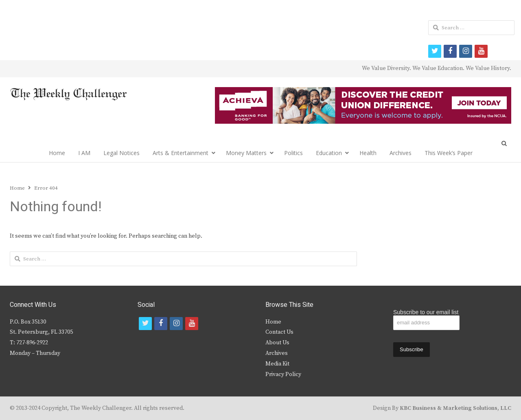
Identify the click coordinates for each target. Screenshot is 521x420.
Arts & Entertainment (181, 153)
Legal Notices (121, 153)
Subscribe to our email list (426, 312)
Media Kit (277, 364)
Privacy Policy (283, 374)
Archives (401, 153)
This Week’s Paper (449, 153)
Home (57, 153)
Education (329, 153)
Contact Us (279, 332)
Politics (293, 153)
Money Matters (246, 153)
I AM (84, 153)
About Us (277, 343)
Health (368, 153)
